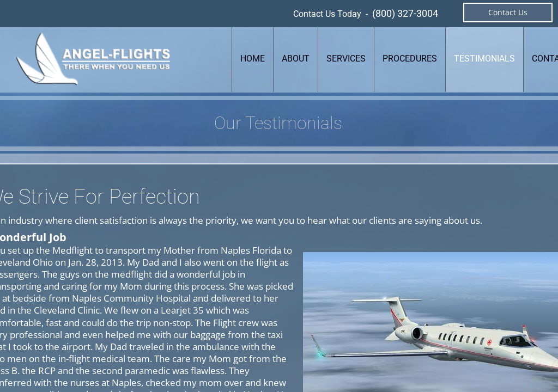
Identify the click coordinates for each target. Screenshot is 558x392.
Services (346, 59)
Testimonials (484, 59)
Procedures (410, 59)
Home (253, 59)
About (296, 59)
